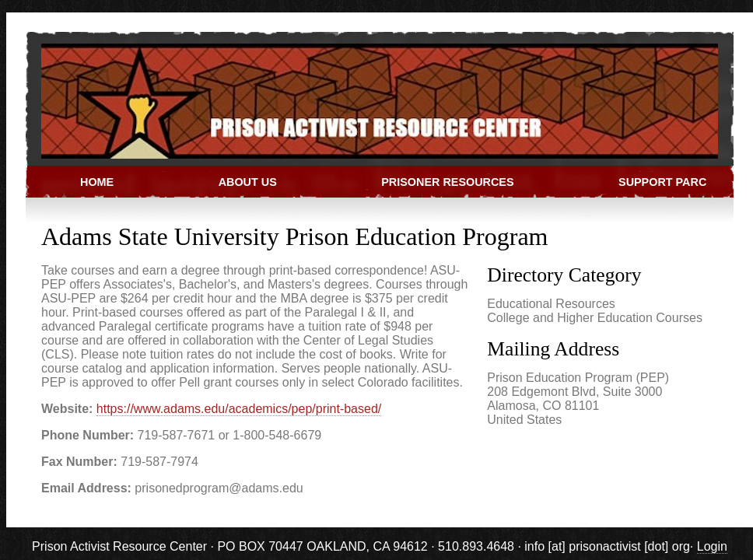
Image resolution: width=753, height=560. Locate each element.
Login (712, 546)
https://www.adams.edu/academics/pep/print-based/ (239, 409)
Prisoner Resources (447, 182)
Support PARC (662, 182)
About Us (248, 182)
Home (97, 182)
